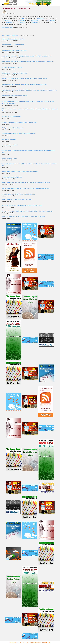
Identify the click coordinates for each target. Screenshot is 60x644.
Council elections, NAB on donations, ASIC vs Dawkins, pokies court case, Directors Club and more (29, 90)
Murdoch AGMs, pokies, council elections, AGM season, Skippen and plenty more (24, 79)
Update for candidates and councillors (12, 67)
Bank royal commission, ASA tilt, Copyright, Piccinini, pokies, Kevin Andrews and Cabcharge (27, 211)
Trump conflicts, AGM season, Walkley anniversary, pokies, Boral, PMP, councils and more (27, 56)
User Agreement (35, 642)
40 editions (21, 21)
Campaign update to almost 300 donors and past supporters (18, 194)
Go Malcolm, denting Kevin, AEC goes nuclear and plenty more (19, 122)
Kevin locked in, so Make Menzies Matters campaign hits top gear (20, 171)
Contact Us (46, 642)
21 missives (51, 21)
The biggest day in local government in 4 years (14, 73)
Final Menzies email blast (9, 139)
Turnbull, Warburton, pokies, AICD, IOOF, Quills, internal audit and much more (23, 217)
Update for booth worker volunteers (11, 117)
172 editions (6, 21)
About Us (18, 642)
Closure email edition (7, 28)
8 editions (35, 22)
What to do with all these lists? (10, 35)
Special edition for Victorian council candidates (14, 96)
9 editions (9, 22)
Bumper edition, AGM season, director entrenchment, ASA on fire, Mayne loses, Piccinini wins (27, 62)
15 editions (40, 19)
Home (11, 642)
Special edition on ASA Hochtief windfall (13, 45)
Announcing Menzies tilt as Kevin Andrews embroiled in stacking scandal (22, 205)
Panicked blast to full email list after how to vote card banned (18, 134)
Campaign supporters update (10, 145)
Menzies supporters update (9, 158)
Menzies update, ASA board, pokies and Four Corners (16, 200)
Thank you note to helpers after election (13, 128)
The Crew (25, 642)
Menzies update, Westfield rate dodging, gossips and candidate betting (26, 188)
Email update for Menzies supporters (12, 177)
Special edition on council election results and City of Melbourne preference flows (24, 84)
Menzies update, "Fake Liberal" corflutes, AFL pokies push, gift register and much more (26, 183)
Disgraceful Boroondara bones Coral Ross (13, 39)
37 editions (35, 21)
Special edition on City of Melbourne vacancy (14, 50)
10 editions (22, 22)
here (22, 19)
